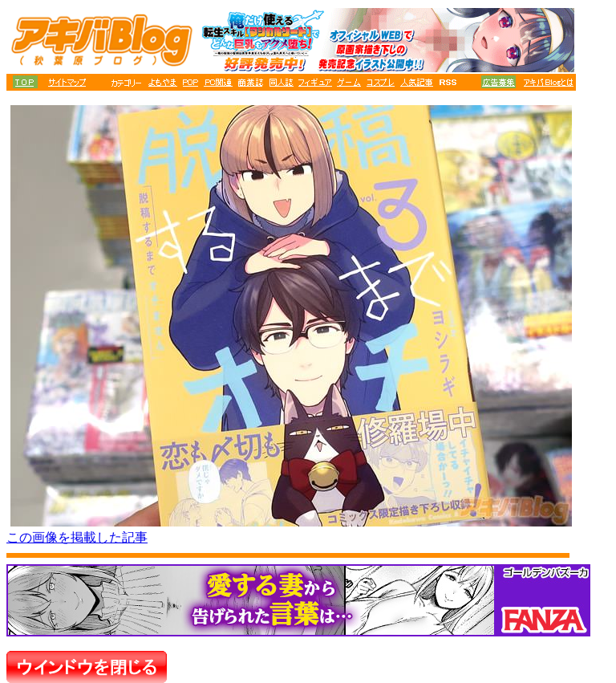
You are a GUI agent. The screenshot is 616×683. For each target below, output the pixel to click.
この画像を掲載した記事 (77, 537)
